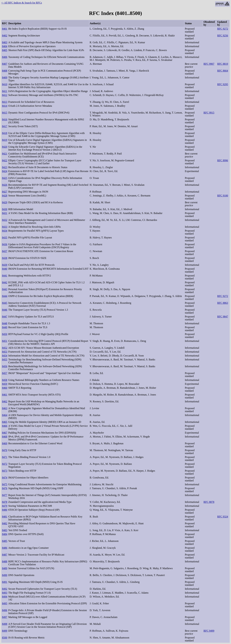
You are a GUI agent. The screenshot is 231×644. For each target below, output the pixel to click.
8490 (5, 575)
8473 (5, 471)
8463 (5, 408)
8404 (5, 46)
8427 (5, 192)
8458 (5, 380)
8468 (5, 437)
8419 (5, 140)
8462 (5, 401)
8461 (5, 395)
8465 (5, 422)
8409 (5, 77)
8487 (5, 555)
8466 (5, 426)
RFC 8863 (223, 303)
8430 (5, 209)
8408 (5, 71)
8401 (5, 29)
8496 (5, 610)
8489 (5, 568)
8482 (5, 523)
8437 (5, 251)
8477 (5, 495)
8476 (5, 488)
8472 (5, 464)
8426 (5, 185)
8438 (5, 258)
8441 (5, 276)
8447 (5, 317)
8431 (5, 213)
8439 (5, 265)
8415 (5, 113)
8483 (5, 530)
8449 (5, 327)
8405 (5, 50)
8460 (5, 388)
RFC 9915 (209, 113)
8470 (5, 450)
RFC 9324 (223, 517)
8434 (5, 231)
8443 (5, 289)
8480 (5, 510)
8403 (5, 42)
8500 (5, 638)
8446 (5, 310)
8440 (5, 269)
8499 (5, 631)
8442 (5, 282)
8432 (5, 220)
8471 (5, 457)
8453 (5, 352)
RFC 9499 (209, 631)
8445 (5, 303)
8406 (5, 57)
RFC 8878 (209, 502)
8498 (5, 624)
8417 (5, 126)
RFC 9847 (223, 317)
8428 (5, 196)
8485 (5, 541)
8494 (5, 597)
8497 (5, 617)
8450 (5, 334)
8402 (5, 36)
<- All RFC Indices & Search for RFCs (22, 3)
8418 (5, 133)
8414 (5, 106)
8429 (5, 202)
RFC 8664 (223, 71)
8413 (5, 102)
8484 (5, 534)
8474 (5, 478)
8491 (5, 582)
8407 (5, 64)
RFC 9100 (223, 196)
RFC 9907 (209, 64)
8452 (5, 348)
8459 (5, 384)
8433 (5, 227)
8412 (5, 95)
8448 (5, 323)
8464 (5, 415)
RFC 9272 (223, 29)
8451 (5, 341)
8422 (5, 160)
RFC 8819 (223, 64)
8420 (5, 147)
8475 (5, 484)
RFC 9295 (223, 84)
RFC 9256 (223, 36)
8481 (5, 517)
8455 (5, 359)
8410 (5, 84)
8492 (5, 589)
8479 (5, 506)
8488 (5, 561)
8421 (5, 154)
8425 (5, 178)
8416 (5, 119)
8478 (5, 502)
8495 (5, 603)
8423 (5, 167)
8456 (5, 366)
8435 (5, 238)
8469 (5, 443)
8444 (5, 296)
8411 (5, 91)
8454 (5, 356)
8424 (5, 171)
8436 (5, 244)
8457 (5, 373)
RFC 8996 (223, 160)
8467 (5, 433)
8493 (5, 593)
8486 (5, 548)
